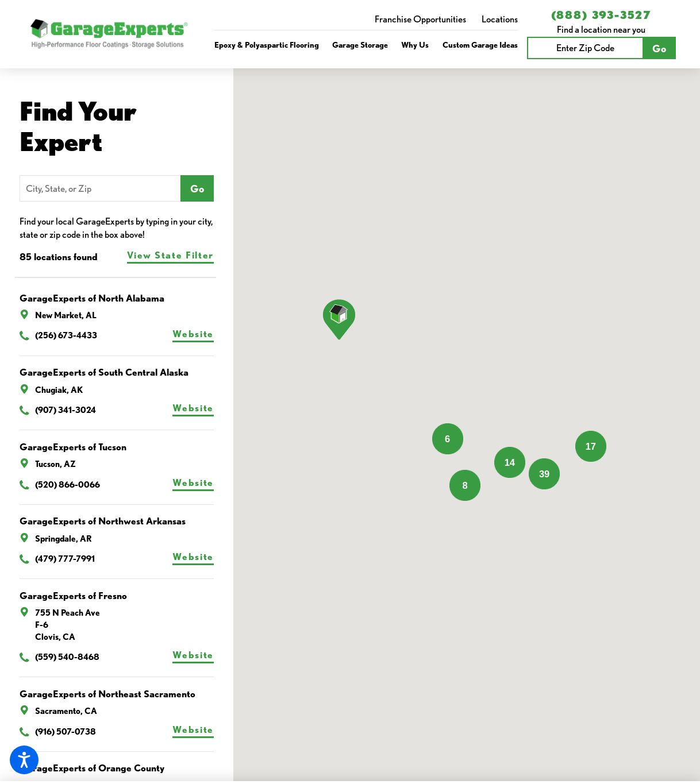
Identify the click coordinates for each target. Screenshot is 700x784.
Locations (500, 19)
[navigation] (366, 45)
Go (659, 48)
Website (193, 334)
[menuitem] (267, 45)
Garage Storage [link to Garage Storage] (360, 45)
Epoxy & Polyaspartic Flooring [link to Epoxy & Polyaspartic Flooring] (267, 45)
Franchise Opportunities (420, 19)
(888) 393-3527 (602, 15)
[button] (24, 760)
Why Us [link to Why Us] (415, 45)
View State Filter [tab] (170, 255)
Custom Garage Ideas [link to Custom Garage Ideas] (480, 45)
